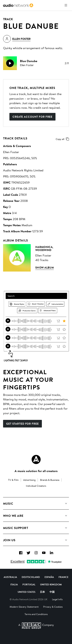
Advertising (29, 480)
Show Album (45, 268)
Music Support (16, 528)
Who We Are (13, 516)
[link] (18, 5)
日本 (42, 592)
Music (8, 503)
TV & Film (13, 480)
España (49, 577)
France (63, 577)
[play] (10, 63)
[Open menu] (66, 5)
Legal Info (57, 599)
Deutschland (31, 577)
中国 (52, 592)
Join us (9, 540)
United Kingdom (51, 584)
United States (26, 592)
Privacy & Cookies (53, 607)
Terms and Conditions (36, 614)
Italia (14, 584)
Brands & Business (50, 480)
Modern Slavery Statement (24, 607)
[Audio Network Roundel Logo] (36, 459)
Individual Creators (36, 486)
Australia (10, 577)
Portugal (29, 584)
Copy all (63, 139)
